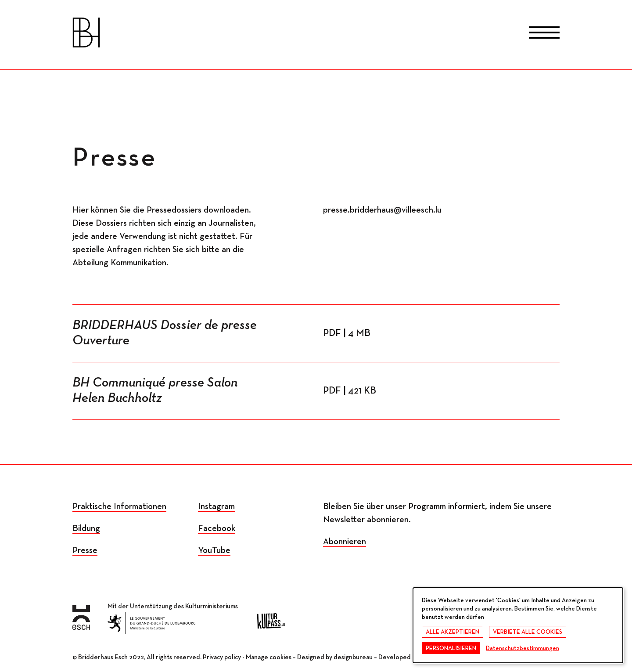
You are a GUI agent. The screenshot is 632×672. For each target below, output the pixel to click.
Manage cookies (269, 657)
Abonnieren (345, 542)
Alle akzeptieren (452, 632)
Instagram (216, 506)
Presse (85, 550)
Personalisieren (451, 648)
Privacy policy (222, 657)
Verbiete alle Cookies (528, 632)
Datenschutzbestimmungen (522, 648)
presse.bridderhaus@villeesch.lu (382, 210)
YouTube (214, 550)
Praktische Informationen (119, 506)
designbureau (353, 657)
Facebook (217, 528)
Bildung (86, 528)
